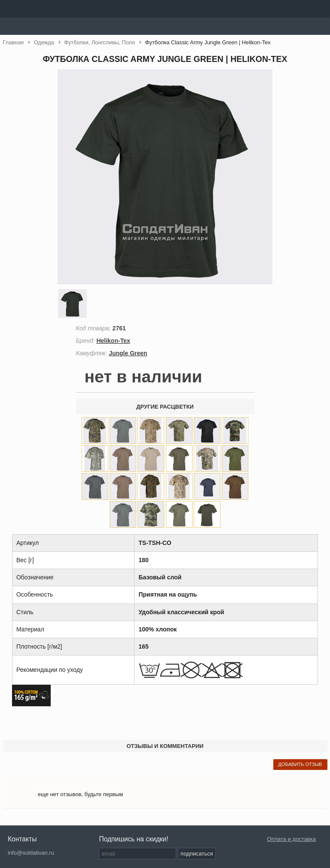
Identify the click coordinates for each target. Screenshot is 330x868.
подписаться (197, 854)
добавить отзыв (300, 764)
